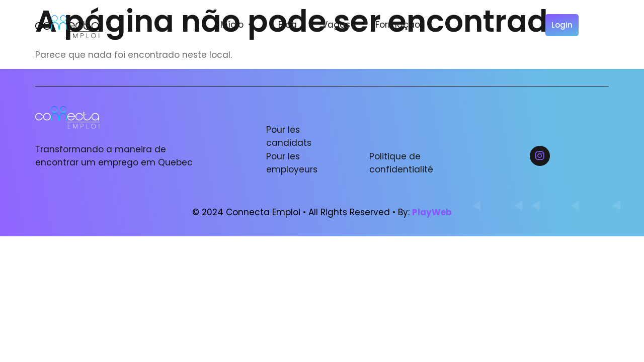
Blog (288, 25)
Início (237, 25)
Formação (398, 25)
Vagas (336, 25)
